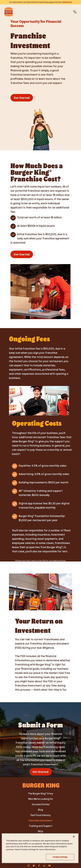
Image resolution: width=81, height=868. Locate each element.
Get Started (22, 98)
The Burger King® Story (41, 793)
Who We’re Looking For (41, 799)
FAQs (40, 831)
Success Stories (41, 804)
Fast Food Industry (41, 815)
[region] (40, 848)
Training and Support (41, 826)
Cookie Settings (60, 857)
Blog (40, 810)
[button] (75, 12)
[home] (9, 12)
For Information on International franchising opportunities (41, 2)
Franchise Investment (40, 820)
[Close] (74, 837)
